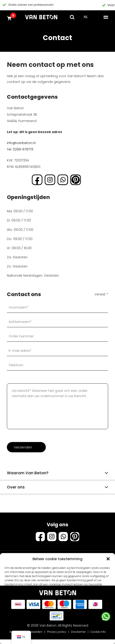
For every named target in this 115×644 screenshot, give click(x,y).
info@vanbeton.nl (21, 143)
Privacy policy (57, 632)
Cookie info (98, 632)
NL (86, 17)
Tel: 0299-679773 (20, 149)
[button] (108, 559)
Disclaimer (78, 632)
